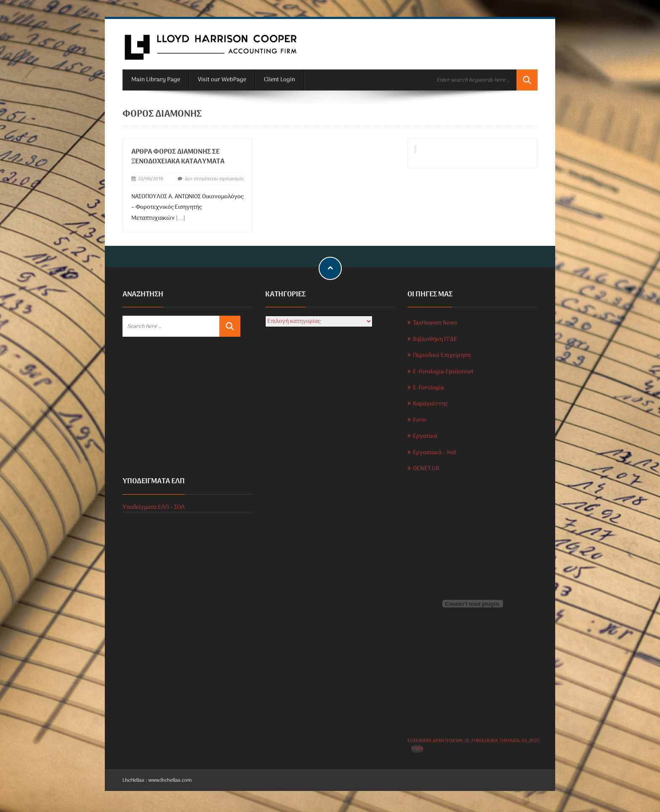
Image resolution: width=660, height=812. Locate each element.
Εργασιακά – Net (435, 453)
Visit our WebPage (222, 80)
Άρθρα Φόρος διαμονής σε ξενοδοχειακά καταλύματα (178, 157)
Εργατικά (425, 436)
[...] (181, 218)
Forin (420, 420)
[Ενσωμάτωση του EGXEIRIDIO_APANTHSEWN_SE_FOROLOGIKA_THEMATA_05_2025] (472, 604)
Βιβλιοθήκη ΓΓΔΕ (435, 339)
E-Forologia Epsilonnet (443, 372)
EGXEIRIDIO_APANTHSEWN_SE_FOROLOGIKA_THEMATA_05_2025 (473, 741)
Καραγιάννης (430, 404)
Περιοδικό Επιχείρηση (442, 355)
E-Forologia (428, 388)
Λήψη (417, 749)
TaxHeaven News (435, 323)
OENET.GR (426, 469)
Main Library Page (156, 80)
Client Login (279, 80)
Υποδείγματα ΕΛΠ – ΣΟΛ (154, 507)
